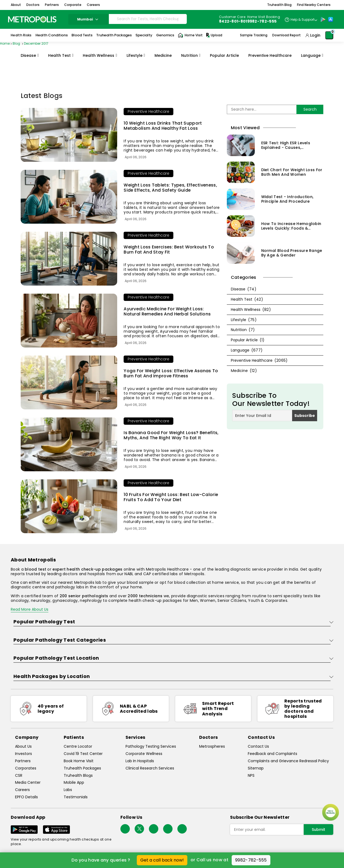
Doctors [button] (33, 5)
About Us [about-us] (23, 746)
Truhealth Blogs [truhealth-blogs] (78, 776)
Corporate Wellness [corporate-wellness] (144, 754)
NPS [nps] (251, 776)
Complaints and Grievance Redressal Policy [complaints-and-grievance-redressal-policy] (288, 761)
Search (310, 109)
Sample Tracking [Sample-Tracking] (254, 35)
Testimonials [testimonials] (76, 797)
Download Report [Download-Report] (286, 35)
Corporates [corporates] (26, 768)
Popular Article (224, 55)
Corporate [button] (73, 5)
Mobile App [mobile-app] (74, 783)
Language (311, 56)
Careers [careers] (22, 790)
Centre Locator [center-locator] (78, 746)
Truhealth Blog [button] (279, 5)
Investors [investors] (24, 754)
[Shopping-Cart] (329, 35)
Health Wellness (98, 56)
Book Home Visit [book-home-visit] (79, 761)
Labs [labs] (68, 790)
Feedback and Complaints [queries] (273, 754)
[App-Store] (331, 19)
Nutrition (189, 56)
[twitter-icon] (139, 829)
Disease (28, 56)
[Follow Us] (125, 829)
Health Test (59, 56)
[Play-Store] (323, 19)
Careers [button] (93, 5)
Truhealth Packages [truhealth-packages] (82, 768)
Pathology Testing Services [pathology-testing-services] (151, 746)
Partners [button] (52, 5)
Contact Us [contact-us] (258, 746)
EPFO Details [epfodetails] (26, 797)
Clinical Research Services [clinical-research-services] (150, 768)
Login (315, 35)
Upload (214, 35)
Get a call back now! (162, 860)
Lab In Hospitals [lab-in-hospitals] (140, 761)
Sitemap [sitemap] (256, 768)
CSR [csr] (19, 776)
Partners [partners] (23, 761)
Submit (318, 830)
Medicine (163, 55)
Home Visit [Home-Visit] (190, 35)
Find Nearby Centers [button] (314, 5)
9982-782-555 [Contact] (262, 21)
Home (5, 43)
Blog (17, 43)
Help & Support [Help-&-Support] (302, 20)
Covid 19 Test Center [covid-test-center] (83, 754)
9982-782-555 (251, 860)
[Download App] (24, 830)
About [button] (16, 5)
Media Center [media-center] (28, 783)
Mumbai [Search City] (88, 19)
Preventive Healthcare (270, 55)
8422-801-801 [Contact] (233, 21)
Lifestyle (135, 56)
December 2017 (36, 43)
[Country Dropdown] (301, 19)
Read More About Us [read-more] (30, 609)
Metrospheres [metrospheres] (212, 746)
